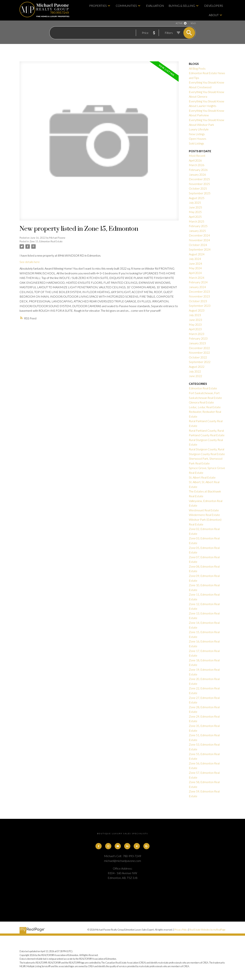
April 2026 (195, 160)
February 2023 (198, 338)
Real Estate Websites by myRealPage (207, 930)
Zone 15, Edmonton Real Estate (46, 241)
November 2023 (199, 296)
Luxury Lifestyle (199, 129)
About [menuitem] (214, 15)
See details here (30, 262)
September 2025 (200, 193)
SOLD (193, 23)
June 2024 (195, 263)
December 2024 (199, 235)
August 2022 (197, 367)
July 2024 (195, 259)
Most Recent (197, 156)
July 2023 (195, 315)
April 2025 (195, 217)
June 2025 (195, 207)
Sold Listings (196, 143)
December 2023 (199, 291)
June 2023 (195, 320)
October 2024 (198, 245)
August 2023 (197, 310)
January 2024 (197, 287)
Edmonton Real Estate (203, 388)
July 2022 (195, 371)
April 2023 (195, 329)
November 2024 (199, 240)
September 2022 (200, 362)
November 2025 (199, 184)
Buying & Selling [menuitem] (182, 6)
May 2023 (195, 324)
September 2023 (200, 306)
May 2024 (195, 268)
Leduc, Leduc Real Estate (205, 407)
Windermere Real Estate (204, 515)
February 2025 (198, 226)
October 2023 (198, 301)
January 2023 (197, 343)
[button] (99, 846)
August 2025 (197, 198)
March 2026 (197, 165)
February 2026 (198, 170)
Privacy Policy (181, 930)
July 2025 (195, 202)
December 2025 (199, 179)
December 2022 (199, 348)
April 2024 (195, 273)
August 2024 (197, 254)
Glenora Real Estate (201, 402)
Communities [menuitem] (126, 6)
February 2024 (198, 282)
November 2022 (199, 352)
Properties (98, 6)
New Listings (197, 134)
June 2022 (195, 376)
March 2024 (197, 278)
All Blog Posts (197, 68)
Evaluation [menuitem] (155, 6)
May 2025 (195, 212)
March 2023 (197, 334)
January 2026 (197, 174)
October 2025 (198, 188)
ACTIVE (179, 23)
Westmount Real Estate (204, 510)
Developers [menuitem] (214, 6)
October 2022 (198, 357)
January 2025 (197, 231)
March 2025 (197, 221)
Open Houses (198, 139)
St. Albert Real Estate (202, 477)
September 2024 (200, 249)
